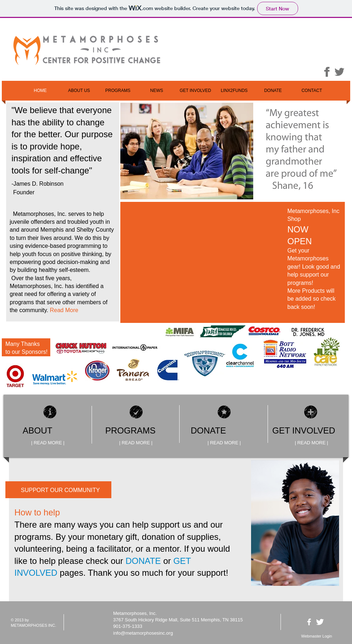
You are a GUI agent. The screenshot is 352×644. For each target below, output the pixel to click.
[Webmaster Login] (317, 636)
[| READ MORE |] (48, 443)
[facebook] (309, 622)
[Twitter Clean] (320, 622)
